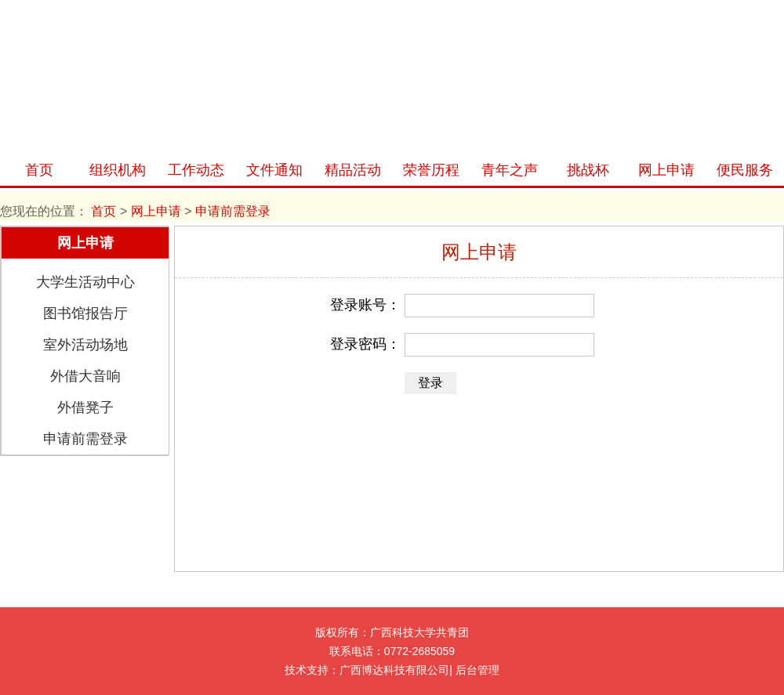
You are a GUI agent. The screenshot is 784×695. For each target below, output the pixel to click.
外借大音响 (85, 376)
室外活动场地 (85, 345)
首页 (39, 170)
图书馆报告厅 (85, 313)
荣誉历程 (431, 170)
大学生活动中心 (85, 282)
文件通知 (274, 170)
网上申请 (666, 170)
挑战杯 (588, 170)
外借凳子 (85, 407)
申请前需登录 (85, 439)
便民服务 (745, 170)
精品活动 (353, 170)
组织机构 (118, 170)
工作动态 (196, 170)
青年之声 (510, 170)
